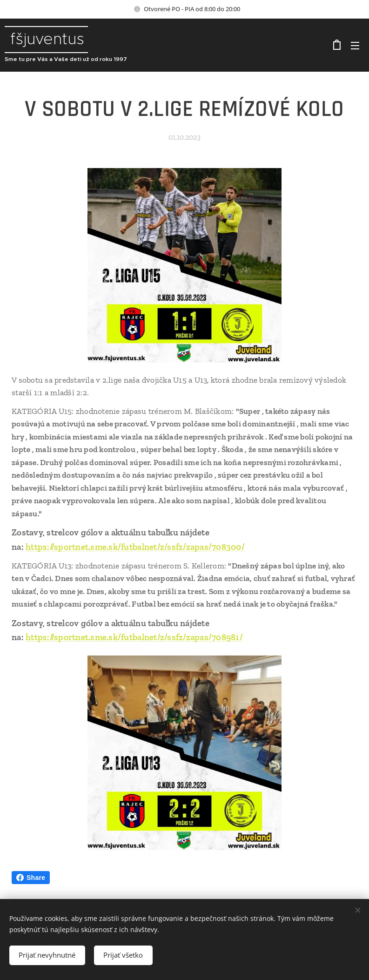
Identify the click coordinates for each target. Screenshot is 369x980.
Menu (355, 46)
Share (31, 878)
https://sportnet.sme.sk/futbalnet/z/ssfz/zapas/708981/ (134, 637)
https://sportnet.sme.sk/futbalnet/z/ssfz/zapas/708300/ (135, 547)
